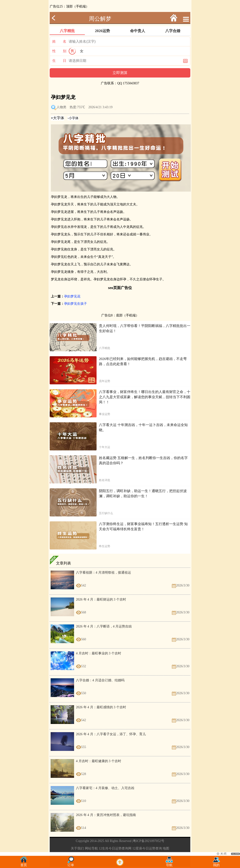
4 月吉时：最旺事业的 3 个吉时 (99, 653)
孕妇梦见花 (72, 296)
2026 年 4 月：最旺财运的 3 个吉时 (101, 599)
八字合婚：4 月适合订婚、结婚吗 (100, 680)
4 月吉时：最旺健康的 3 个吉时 (99, 761)
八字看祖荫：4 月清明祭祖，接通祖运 (103, 573)
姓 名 (59, 41)
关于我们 (77, 848)
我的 (216, 864)
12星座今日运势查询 (147, 848)
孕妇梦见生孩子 (75, 304)
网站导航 (91, 848)
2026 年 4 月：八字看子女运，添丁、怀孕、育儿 (111, 734)
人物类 (61, 107)
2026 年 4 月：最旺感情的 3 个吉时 (101, 707)
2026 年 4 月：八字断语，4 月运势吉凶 (104, 626)
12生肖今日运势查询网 (115, 848)
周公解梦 (100, 19)
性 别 (59, 51)
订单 (71, 864)
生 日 (59, 61)
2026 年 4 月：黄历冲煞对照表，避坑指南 (106, 815)
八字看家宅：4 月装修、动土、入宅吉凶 (105, 788)
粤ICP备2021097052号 (149, 841)
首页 (24, 864)
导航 (169, 864)
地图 (166, 848)
